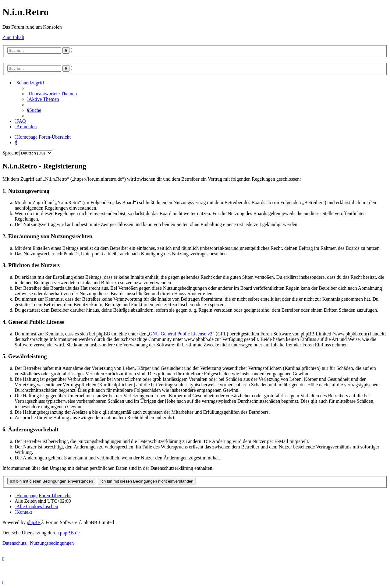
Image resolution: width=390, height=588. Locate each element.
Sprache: (11, 153)
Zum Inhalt (13, 37)
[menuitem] (52, 94)
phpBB (34, 522)
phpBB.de (70, 533)
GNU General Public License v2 (181, 334)
